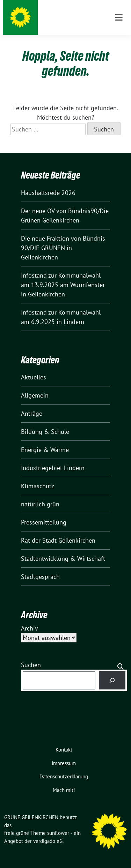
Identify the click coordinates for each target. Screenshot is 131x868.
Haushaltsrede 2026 (48, 193)
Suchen (31, 665)
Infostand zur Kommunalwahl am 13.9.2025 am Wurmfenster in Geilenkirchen (63, 285)
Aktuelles (34, 377)
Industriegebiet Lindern (53, 468)
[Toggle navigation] (119, 17)
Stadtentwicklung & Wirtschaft (63, 558)
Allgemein (35, 395)
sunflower (58, 833)
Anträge (32, 413)
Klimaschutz (38, 486)
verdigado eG (48, 841)
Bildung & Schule (45, 432)
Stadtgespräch (40, 577)
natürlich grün (40, 504)
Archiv (30, 628)
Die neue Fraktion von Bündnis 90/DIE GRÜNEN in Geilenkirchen (63, 248)
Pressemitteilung (44, 522)
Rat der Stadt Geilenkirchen (58, 540)
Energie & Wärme (45, 450)
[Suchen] (112, 680)
